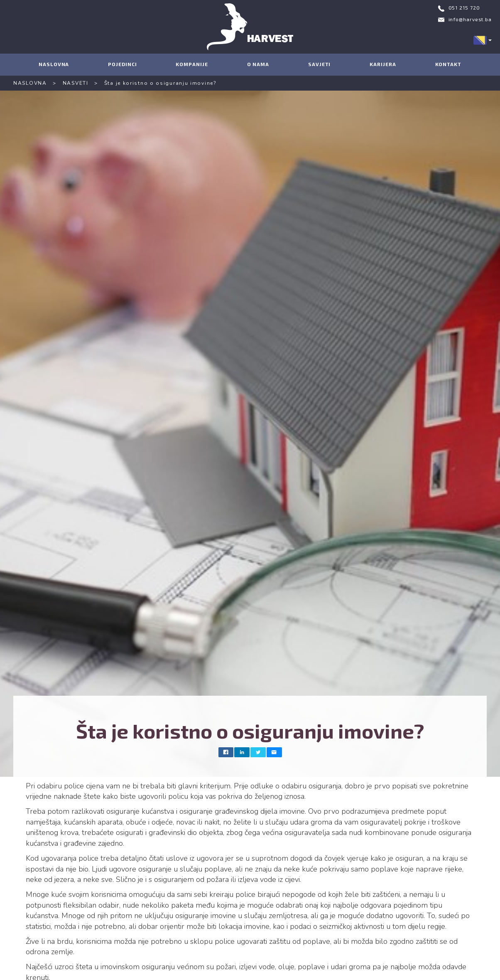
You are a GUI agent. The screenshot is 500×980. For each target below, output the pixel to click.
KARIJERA (383, 64)
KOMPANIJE (192, 64)
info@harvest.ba (470, 19)
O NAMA (258, 64)
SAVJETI (319, 64)
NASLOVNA (54, 64)
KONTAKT (448, 64)
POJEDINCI (122, 64)
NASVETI (76, 83)
